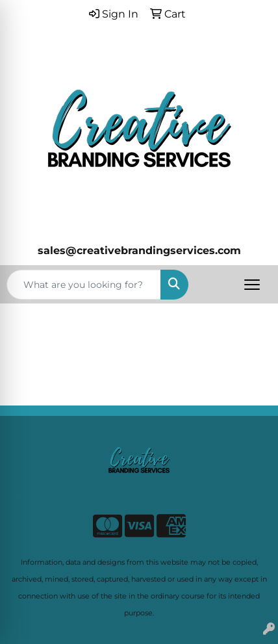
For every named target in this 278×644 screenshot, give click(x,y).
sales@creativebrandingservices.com (139, 251)
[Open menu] (252, 285)
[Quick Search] (84, 285)
